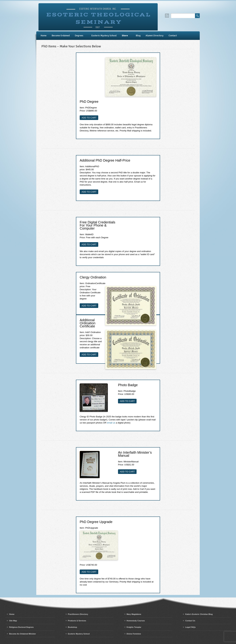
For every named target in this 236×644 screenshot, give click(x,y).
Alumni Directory (155, 36)
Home (44, 36)
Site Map (13, 621)
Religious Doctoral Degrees (21, 627)
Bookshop (73, 627)
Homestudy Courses (136, 621)
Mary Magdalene (134, 614)
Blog (138, 36)
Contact (173, 36)
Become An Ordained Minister (23, 634)
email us (111, 423)
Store (125, 36)
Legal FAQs (190, 627)
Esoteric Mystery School (104, 36)
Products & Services (77, 621)
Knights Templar (134, 627)
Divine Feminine (134, 634)
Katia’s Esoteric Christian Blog (199, 614)
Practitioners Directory (78, 614)
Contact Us (190, 621)
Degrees (79, 36)
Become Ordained (61, 36)
